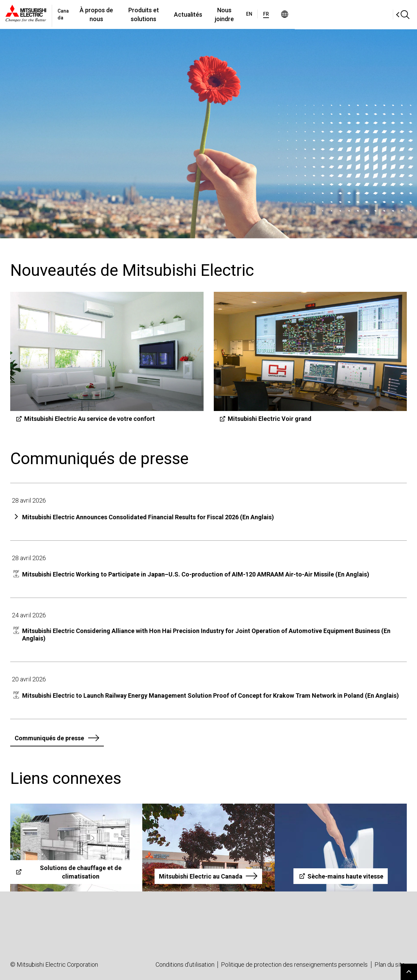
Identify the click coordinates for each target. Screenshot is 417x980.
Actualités (247, 14)
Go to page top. (409, 972)
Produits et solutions (194, 14)
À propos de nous (131, 14)
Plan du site (390, 965)
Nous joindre (289, 14)
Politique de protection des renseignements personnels (294, 965)
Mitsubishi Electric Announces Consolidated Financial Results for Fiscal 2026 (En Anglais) (148, 517)
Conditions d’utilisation (185, 965)
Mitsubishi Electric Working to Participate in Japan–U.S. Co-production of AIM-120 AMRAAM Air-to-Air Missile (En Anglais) (196, 574)
